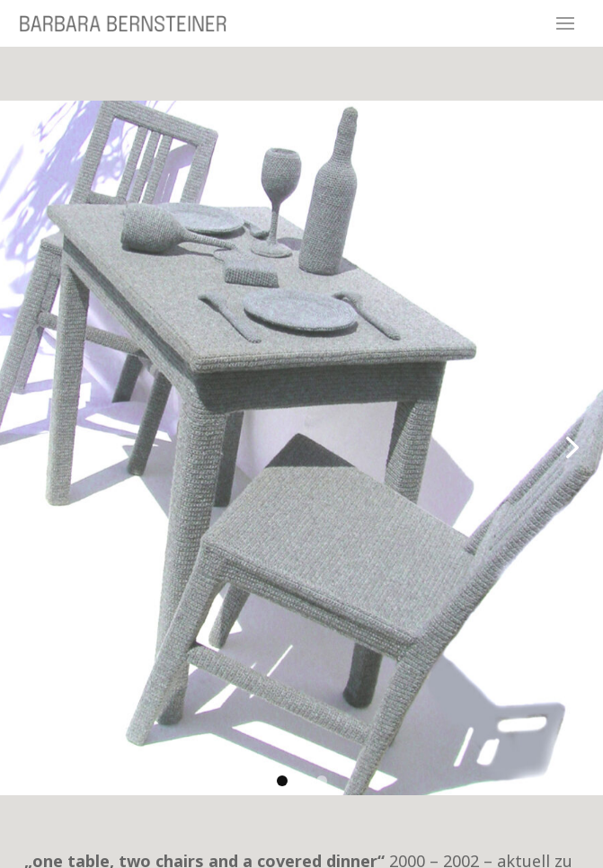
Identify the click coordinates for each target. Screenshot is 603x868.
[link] (301, 448)
